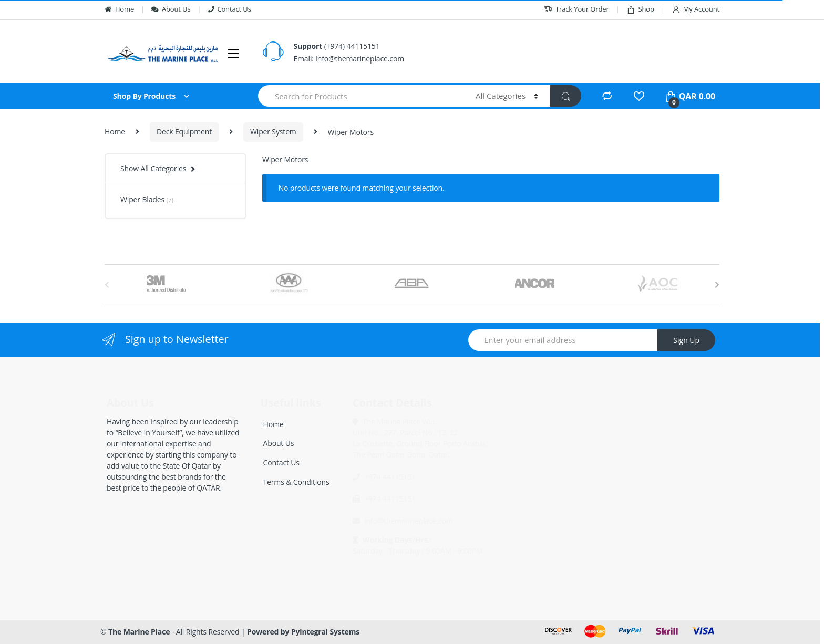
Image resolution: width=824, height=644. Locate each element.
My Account (696, 9)
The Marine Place (139, 632)
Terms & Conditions (296, 482)
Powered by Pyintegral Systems (303, 632)
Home (119, 9)
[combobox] (361, 96)
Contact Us (230, 9)
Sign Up (686, 340)
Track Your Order (576, 9)
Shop (640, 9)
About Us (171, 9)
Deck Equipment (184, 132)
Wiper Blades (147, 199)
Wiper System (273, 132)
